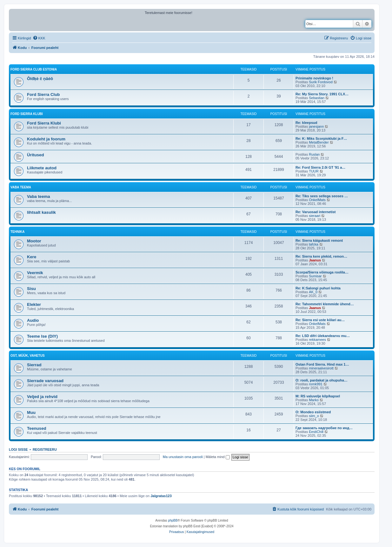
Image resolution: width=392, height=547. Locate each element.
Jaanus (315, 260)
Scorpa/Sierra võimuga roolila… (322, 272)
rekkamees (317, 340)
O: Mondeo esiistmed (313, 412)
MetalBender (319, 142)
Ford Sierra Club (43, 95)
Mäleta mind (218, 457)
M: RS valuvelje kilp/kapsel (318, 396)
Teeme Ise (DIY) (42, 336)
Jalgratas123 (161, 496)
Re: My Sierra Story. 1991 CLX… (322, 94)
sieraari (315, 216)
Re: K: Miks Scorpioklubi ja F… (321, 138)
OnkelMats (317, 200)
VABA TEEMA (21, 187)
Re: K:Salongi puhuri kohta (318, 288)
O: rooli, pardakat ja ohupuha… (322, 380)
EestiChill (316, 432)
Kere (32, 257)
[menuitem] (39, 38)
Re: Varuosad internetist (316, 212)
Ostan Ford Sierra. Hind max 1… (322, 364)
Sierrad (34, 365)
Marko (314, 400)
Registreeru (45, 449)
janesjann (316, 126)
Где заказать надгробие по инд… (324, 428)
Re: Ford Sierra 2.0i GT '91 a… (320, 167)
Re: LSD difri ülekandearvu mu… (323, 336)
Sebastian (317, 98)
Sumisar (315, 276)
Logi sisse (18, 449)
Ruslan (314, 154)
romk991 (316, 384)
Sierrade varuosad (45, 381)
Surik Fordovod (321, 82)
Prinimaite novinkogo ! (314, 78)
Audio (33, 320)
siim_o (314, 416)
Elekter (34, 304)
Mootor (34, 241)
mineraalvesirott (321, 368)
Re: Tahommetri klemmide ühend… (325, 304)
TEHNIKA (17, 232)
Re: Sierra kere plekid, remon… (321, 256)
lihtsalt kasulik (41, 212)
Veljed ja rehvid (42, 397)
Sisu (31, 289)
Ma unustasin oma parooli (183, 457)
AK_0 (313, 292)
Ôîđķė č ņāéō (40, 79)
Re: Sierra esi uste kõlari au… (320, 320)
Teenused (37, 428)
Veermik (35, 273)
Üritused (36, 155)
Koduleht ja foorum (46, 139)
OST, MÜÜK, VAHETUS (28, 356)
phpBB (173, 520)
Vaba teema (39, 196)
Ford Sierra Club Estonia (34, 69)
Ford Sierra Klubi (27, 114)
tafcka (313, 244)
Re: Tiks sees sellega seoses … (322, 196)
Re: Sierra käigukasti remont (319, 240)
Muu (31, 412)
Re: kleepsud (306, 123)
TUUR (314, 171)
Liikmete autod (42, 168)
